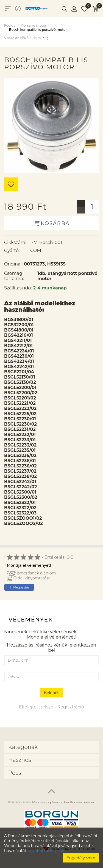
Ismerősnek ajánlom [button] (31, 573)
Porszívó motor (34, 25)
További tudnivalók (46, 851)
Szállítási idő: (18, 288)
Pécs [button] (15, 773)
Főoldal (10, 25)
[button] (64, 9)
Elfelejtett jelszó (36, 707)
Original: (13, 264)
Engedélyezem (81, 858)
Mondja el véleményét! (29, 565)
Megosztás (19, 587)
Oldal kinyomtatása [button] (29, 578)
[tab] (51, 747)
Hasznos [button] (20, 760)
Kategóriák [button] (23, 747)
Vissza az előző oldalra (26, 38)
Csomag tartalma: (14, 276)
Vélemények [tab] (31, 620)
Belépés (51, 693)
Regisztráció (71, 707)
